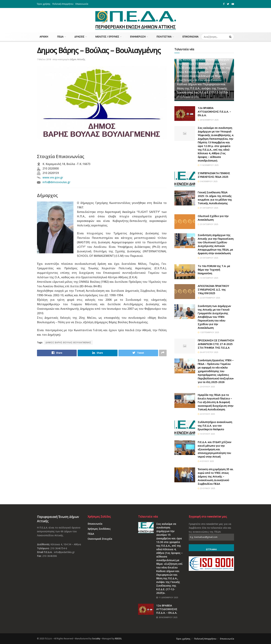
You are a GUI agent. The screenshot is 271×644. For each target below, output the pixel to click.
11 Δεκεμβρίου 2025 (188, 97)
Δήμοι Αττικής (78, 59)
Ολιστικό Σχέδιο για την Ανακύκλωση (213, 218)
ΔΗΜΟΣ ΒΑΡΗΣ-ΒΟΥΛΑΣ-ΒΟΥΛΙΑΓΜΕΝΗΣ (68, 342)
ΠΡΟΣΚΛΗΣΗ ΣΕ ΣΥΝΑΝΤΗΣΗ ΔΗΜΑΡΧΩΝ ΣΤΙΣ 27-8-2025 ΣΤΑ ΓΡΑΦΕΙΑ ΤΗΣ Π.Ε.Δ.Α (216, 344)
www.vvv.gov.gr (53, 177)
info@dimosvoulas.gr (56, 182)
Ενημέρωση (138, 37)
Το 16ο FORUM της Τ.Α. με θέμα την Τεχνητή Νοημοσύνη (214, 270)
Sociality (96, 639)
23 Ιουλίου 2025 (206, 387)
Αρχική (44, 37)
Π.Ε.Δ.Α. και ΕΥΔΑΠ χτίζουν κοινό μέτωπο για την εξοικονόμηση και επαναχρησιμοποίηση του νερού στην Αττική (214, 449)
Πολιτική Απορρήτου (63, 4)
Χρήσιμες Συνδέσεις (99, 529)
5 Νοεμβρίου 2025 (208, 181)
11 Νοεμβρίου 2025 (208, 165)
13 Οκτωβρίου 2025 (208, 278)
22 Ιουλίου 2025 (206, 414)
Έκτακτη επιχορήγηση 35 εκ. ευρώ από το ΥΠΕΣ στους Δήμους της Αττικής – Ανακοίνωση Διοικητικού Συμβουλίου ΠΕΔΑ (216, 476)
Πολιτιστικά (164, 37)
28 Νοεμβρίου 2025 (208, 120)
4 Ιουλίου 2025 (206, 461)
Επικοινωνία (82, 4)
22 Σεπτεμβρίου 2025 (209, 298)
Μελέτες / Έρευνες (107, 37)
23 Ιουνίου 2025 (206, 488)
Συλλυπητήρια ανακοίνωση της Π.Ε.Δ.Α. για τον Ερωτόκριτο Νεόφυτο (215, 426)
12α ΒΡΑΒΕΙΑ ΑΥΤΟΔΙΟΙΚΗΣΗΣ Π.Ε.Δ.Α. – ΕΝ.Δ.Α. (214, 112)
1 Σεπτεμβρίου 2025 (208, 332)
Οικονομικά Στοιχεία (100, 539)
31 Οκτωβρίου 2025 (208, 208)
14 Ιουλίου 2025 (206, 434)
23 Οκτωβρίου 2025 (208, 224)
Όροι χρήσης (44, 4)
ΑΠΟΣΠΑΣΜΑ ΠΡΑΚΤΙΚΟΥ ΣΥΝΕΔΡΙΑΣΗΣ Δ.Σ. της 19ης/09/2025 (213, 289)
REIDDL (118, 639)
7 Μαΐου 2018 (44, 59)
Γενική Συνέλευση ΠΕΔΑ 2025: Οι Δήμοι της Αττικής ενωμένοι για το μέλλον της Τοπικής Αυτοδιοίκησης (215, 198)
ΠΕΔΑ (60, 37)
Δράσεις (79, 37)
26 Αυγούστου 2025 (208, 352)
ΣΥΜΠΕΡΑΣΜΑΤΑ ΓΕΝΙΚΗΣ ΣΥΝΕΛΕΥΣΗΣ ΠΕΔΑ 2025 (214, 175)
